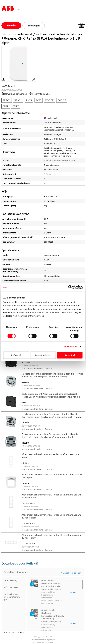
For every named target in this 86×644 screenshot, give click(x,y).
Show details (70, 346)
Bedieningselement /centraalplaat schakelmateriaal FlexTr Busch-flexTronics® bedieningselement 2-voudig (51, 395)
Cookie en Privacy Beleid (43, 643)
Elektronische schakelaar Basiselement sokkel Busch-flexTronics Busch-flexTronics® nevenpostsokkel (50, 436)
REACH (7, 100)
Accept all (70, 355)
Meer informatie (41, 94)
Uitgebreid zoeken (71, 573)
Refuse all (16, 355)
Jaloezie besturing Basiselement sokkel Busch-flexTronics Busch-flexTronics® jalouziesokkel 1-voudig (52, 375)
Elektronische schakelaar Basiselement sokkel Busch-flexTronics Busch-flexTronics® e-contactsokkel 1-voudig (52, 415)
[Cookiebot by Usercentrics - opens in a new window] (70, 287)
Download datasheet (15, 94)
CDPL (6, 106)
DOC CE (49, 100)
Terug (18, 10)
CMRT (16, 106)
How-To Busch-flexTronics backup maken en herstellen (51, 583)
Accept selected (43, 355)
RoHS (29, 100)
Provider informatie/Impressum (43, 640)
